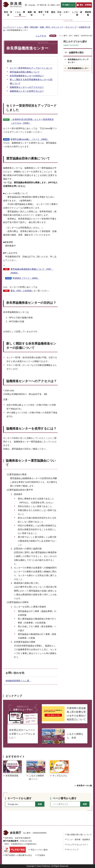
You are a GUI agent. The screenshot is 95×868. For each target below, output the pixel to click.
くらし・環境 (22, 27)
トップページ (9, 27)
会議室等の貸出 (76, 53)
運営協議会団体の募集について (25, 72)
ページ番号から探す (65, 798)
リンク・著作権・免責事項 (78, 840)
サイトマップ (73, 850)
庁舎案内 (41, 855)
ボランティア (71, 27)
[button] (30, 5)
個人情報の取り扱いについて (79, 835)
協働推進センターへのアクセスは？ (27, 87)
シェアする (41, 36)
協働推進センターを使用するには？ (27, 91)
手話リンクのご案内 (39, 850)
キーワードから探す (20, 798)
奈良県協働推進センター (78, 68)
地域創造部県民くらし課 (18, 681)
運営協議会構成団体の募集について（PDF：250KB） (32, 271)
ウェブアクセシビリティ (78, 845)
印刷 (54, 36)
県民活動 (34, 27)
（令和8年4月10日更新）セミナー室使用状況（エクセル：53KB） (32, 121)
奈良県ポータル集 (84, 786)
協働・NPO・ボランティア (52, 27)
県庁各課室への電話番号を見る (19, 855)
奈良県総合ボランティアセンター (78, 61)
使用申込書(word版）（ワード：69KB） (30, 139)
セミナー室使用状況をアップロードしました (31, 68)
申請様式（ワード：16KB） (26, 278)
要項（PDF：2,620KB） (22, 291)
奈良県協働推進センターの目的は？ (27, 76)
